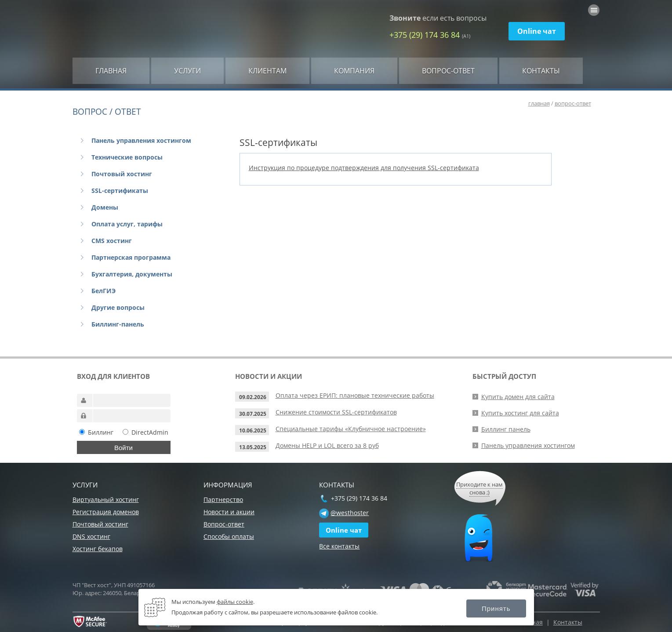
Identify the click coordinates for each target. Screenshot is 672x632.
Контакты (541, 71)
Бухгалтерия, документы (132, 274)
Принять (496, 608)
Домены (105, 207)
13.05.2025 (253, 447)
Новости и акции (229, 512)
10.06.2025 (253, 430)
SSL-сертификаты (120, 191)
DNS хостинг (91, 536)
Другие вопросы (118, 307)
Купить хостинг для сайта (520, 413)
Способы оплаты (229, 536)
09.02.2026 (253, 397)
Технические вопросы (127, 157)
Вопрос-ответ (448, 71)
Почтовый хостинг (122, 174)
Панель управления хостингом (141, 140)
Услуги (187, 71)
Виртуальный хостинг (106, 499)
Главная (111, 71)
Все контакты (339, 546)
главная (539, 103)
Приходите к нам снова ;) (479, 488)
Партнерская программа (131, 257)
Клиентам (267, 71)
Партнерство (223, 499)
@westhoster (350, 513)
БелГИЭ (104, 291)
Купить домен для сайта (518, 397)
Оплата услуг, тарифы (127, 224)
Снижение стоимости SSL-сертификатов (336, 412)
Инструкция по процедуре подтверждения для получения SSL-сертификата (364, 168)
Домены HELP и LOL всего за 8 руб (327, 445)
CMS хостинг (112, 241)
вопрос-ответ (573, 103)
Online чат (537, 31)
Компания (354, 71)
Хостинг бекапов (98, 549)
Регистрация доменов (106, 512)
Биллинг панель (506, 429)
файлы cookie (235, 602)
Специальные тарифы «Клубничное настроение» (351, 429)
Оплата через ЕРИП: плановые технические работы (355, 395)
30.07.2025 (253, 414)
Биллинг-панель (118, 324)
